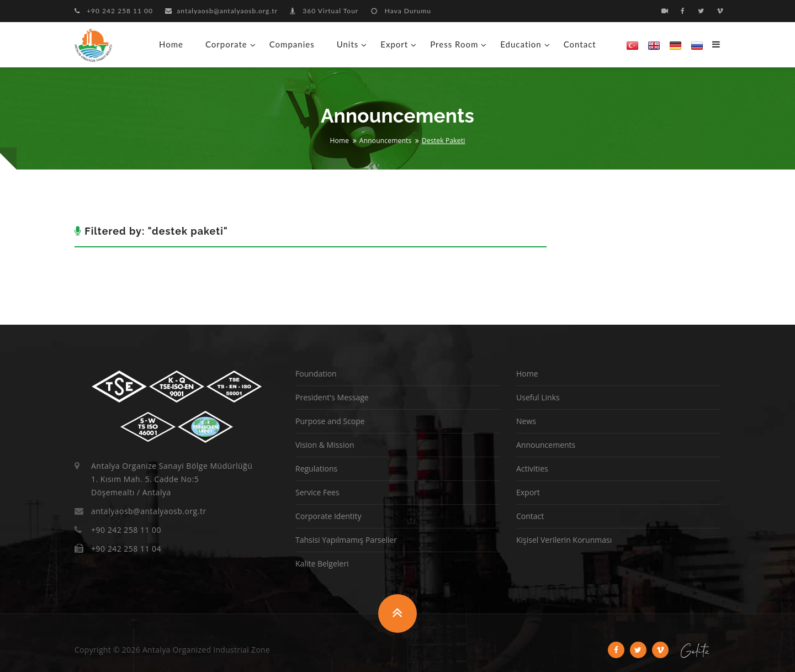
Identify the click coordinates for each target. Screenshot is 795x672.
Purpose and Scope (330, 421)
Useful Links (538, 397)
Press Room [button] (454, 44)
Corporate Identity (328, 516)
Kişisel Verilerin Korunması (564, 540)
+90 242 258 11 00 (114, 11)
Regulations (316, 469)
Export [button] (394, 44)
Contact (580, 44)
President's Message (332, 397)
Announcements (386, 141)
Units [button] (348, 44)
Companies (292, 44)
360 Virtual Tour (324, 11)
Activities (532, 469)
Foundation (316, 374)
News (526, 421)
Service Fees (317, 492)
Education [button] (521, 44)
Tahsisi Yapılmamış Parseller (346, 540)
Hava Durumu (401, 11)
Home (171, 44)
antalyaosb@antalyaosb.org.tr (221, 11)
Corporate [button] (226, 44)
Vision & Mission (325, 445)
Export (528, 492)
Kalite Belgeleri (322, 563)
